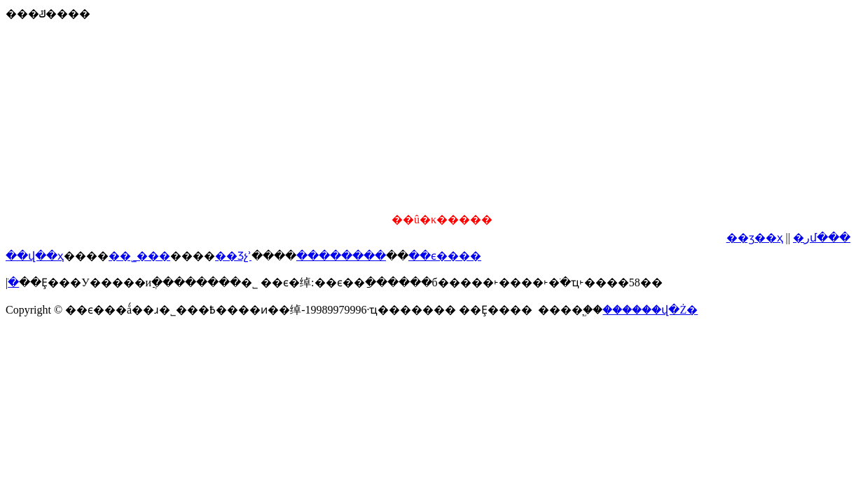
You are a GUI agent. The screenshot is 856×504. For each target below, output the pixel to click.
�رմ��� (822, 238)
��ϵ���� (445, 256)
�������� (341, 256)
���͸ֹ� (13, 282)
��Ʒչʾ (233, 256)
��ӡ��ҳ (755, 238)
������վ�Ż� (650, 310)
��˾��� (139, 256)
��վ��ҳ (35, 256)
